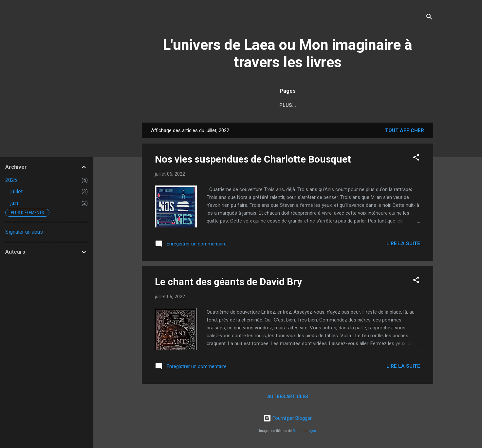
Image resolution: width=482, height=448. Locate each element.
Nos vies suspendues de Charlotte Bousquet (253, 159)
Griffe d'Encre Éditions (354, 105)
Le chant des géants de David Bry (228, 282)
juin (14, 203)
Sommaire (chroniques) (278, 105)
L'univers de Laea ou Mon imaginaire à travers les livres (287, 53)
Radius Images (304, 431)
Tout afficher (405, 130)
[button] (416, 158)
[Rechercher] (429, 18)
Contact (409, 105)
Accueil (164, 105)
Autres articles (288, 397)
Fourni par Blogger (287, 418)
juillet (17, 192)
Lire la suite (403, 243)
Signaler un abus (24, 232)
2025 (11, 180)
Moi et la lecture (211, 105)
